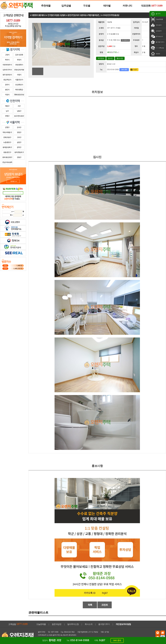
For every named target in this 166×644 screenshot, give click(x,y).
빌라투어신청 (73, 624)
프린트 (105, 605)
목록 (90, 605)
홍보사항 (120, 58)
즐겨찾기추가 (157, 42)
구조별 (87, 6)
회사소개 (89, 624)
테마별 (107, 6)
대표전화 (152, 6)
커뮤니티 (127, 6)
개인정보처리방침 (123, 624)
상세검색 (156, 31)
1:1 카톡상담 (157, 48)
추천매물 (46, 6)
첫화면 (155, 54)
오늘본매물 (157, 19)
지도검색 (156, 25)
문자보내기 (157, 37)
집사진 (110, 58)
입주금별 (66, 6)
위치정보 (101, 58)
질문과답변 (57, 624)
